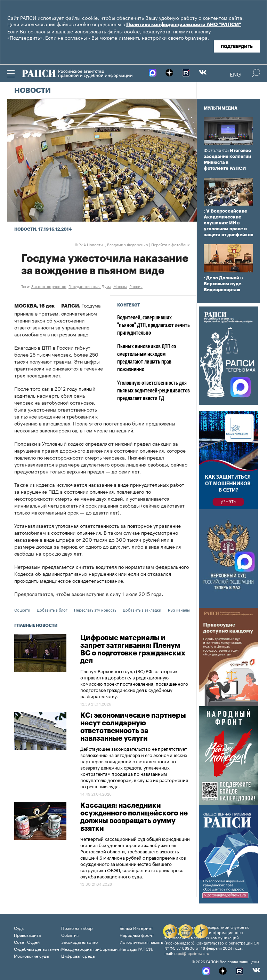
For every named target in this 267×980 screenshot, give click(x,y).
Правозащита (27, 935)
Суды (19, 928)
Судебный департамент (38, 949)
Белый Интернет (136, 928)
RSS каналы (179, 609)
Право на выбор (77, 928)
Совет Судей (27, 942)
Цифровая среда (78, 955)
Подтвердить (237, 47)
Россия (136, 286)
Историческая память (141, 942)
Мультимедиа (221, 108)
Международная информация (90, 949)
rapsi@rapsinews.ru (192, 953)
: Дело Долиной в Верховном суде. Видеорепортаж (223, 284)
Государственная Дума (90, 286)
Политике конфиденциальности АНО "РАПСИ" (184, 25)
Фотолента (216, 150)
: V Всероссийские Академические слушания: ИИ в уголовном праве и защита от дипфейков (228, 223)
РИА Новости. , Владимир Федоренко (111, 244)
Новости (33, 91)
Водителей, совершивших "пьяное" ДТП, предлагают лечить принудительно (153, 326)
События (70, 935)
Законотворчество (49, 286)
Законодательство (79, 942)
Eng (235, 74)
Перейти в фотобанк (171, 244)
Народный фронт (137, 935)
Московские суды (31, 955)
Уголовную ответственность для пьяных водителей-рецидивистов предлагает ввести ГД (153, 391)
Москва (120, 286)
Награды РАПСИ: (136, 949)
